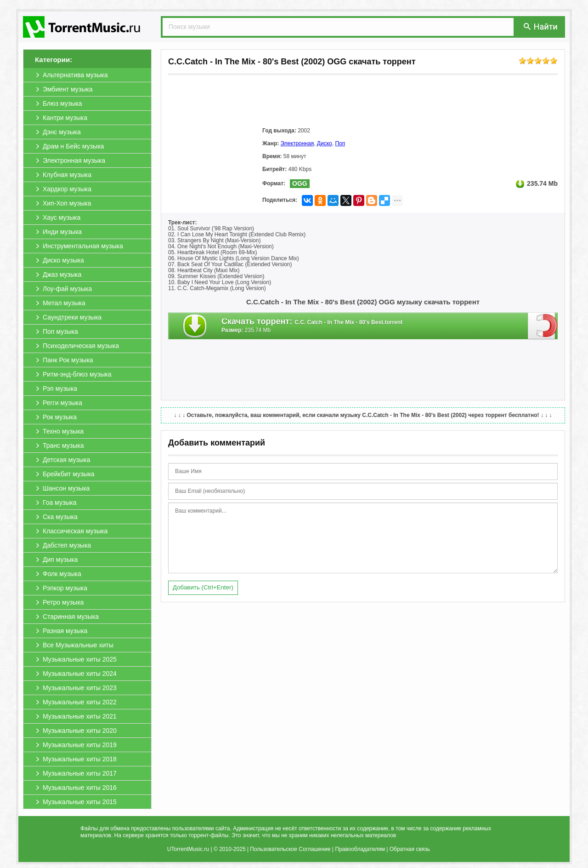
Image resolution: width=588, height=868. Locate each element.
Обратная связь (410, 849)
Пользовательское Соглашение (290, 849)
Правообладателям (360, 849)
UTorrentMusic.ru (188, 849)
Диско (325, 143)
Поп (340, 143)
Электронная (297, 143)
